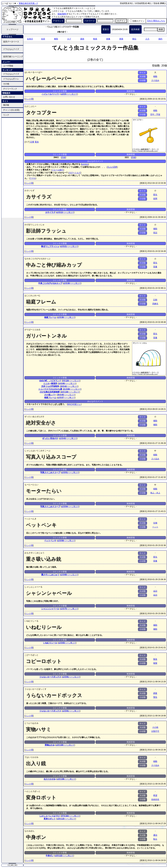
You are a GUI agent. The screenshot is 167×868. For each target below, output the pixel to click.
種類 (56, 39)
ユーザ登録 (8, 66)
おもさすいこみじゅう (34, 553)
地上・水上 (155, 493)
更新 (121, 39)
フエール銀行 (57, 170)
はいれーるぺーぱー (33, 72)
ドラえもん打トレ (11, 79)
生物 (155, 523)
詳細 (63, 157)
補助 (155, 229)
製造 (155, 659)
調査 (155, 693)
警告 (155, 697)
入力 (147, 39)
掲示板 (6, 105)
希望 (155, 795)
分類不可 (155, 731)
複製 (155, 663)
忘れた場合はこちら (156, 21)
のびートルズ (75, 173)
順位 (134, 39)
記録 (155, 300)
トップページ (12, 29)
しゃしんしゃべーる (33, 587)
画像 (108, 39)
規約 (160, 39)
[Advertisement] (12, 168)
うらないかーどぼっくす (35, 689)
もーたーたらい (31, 485)
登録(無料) (62, 14)
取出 (155, 839)
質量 (155, 267)
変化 (155, 195)
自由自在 (155, 799)
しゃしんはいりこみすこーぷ (37, 451)
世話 (155, 233)
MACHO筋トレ (74, 404)
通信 (155, 835)
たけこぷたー (30, 106)
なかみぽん (29, 831)
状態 (155, 199)
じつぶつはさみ (31, 723)
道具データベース (11, 42)
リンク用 (29, 99)
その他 (6, 84)
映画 (95, 39)
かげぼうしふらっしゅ (34, 225)
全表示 (30, 39)
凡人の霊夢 (112, 167)
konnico (85, 164)
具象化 (155, 304)
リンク (6, 115)
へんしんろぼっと (32, 791)
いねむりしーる (31, 621)
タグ (69, 39)
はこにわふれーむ (32, 296)
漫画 (82, 39)
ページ (69, 94)
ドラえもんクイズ (11, 49)
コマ (75, 94)
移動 (155, 76)
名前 (43, 39)
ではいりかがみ (31, 757)
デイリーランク (10, 89)
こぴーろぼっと (31, 655)
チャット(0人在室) (11, 110)
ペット (155, 527)
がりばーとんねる (32, 330)
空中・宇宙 (155, 114)
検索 (161, 29)
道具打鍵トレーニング (13, 57)
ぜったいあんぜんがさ (34, 417)
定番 (32, 142)
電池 (37, 142)
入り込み (155, 80)
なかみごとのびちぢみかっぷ (37, 259)
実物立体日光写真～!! (28, 3)
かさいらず (29, 191)
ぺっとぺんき (30, 519)
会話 (155, 591)
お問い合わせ (9, 97)
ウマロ (33, 178)
